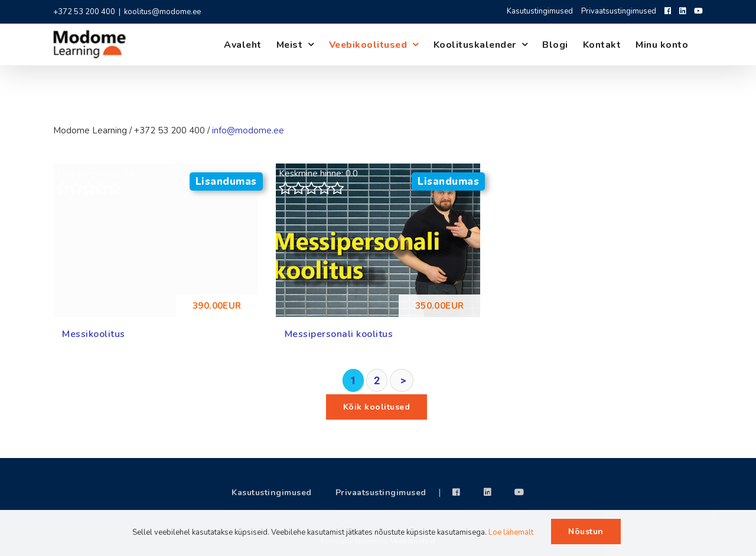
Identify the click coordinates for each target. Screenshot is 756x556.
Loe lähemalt (511, 532)
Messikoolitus (94, 334)
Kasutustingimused (272, 493)
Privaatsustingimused (381, 493)
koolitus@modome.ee (162, 12)
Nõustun (586, 532)
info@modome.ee (248, 130)
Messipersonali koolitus (339, 334)
